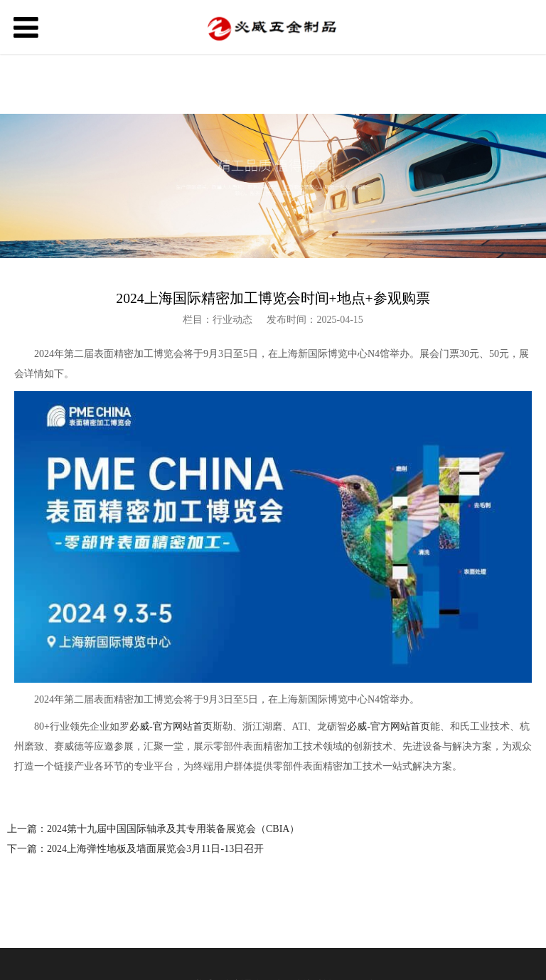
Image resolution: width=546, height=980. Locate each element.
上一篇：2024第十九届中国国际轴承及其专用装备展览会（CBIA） (153, 829)
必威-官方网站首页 (171, 726)
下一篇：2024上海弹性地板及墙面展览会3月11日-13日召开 (135, 849)
